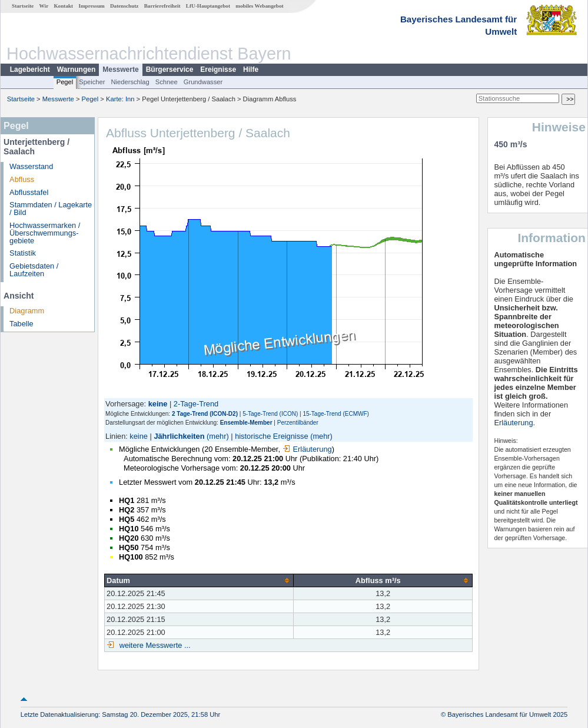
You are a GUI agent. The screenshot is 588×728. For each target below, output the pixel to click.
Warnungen (77, 70)
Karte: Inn (120, 99)
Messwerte (120, 70)
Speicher (92, 82)
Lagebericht (30, 70)
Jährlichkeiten (179, 436)
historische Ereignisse (271, 436)
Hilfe (251, 70)
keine (139, 436)
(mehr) (218, 436)
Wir (44, 6)
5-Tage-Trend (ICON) (270, 414)
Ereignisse (218, 70)
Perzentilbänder (298, 423)
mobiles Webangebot (259, 6)
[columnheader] (199, 580)
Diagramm (27, 311)
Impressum (91, 6)
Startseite (23, 6)
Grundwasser (203, 82)
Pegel (65, 82)
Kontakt (63, 6)
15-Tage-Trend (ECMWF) (335, 414)
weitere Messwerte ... (154, 645)
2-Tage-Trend (196, 404)
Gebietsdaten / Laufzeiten (34, 270)
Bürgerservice (170, 70)
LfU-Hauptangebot (208, 6)
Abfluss (22, 179)
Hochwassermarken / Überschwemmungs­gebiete (45, 233)
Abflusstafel (29, 192)
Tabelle (21, 324)
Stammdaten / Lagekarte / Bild (51, 209)
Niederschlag (130, 82)
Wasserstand (31, 166)
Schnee (167, 82)
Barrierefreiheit (162, 6)
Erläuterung (307, 449)
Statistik (23, 253)
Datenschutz (124, 6)
